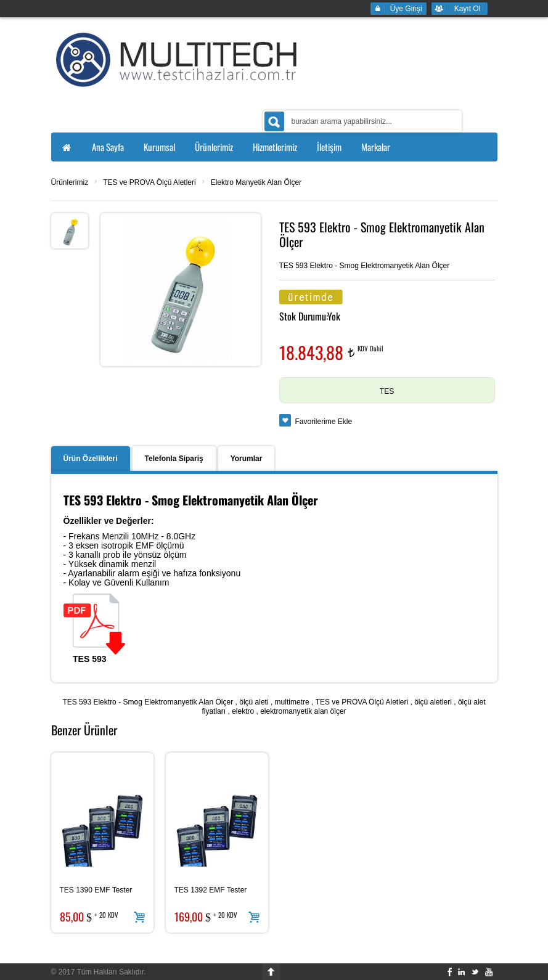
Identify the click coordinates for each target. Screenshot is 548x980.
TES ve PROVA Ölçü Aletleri (149, 182)
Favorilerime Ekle (324, 422)
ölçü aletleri (433, 702)
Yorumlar (247, 459)
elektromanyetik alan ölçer (303, 711)
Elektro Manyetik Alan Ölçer (256, 182)
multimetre (292, 702)
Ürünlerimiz (70, 182)
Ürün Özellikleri (91, 459)
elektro (243, 711)
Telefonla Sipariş (174, 459)
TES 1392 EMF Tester (211, 890)
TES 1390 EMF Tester (96, 890)
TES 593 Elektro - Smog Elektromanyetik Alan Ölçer (148, 702)
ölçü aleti (254, 702)
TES (387, 391)
